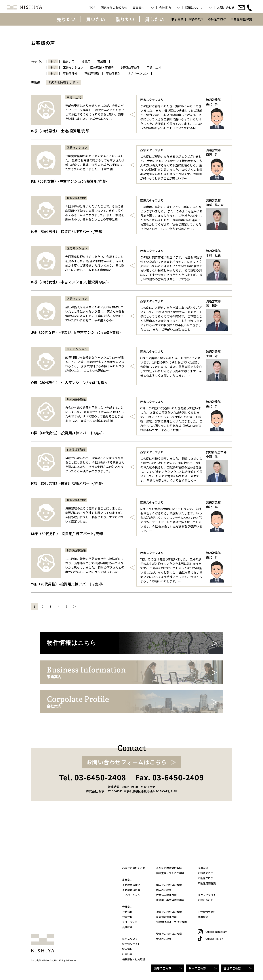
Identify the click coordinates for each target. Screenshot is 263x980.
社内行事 (127, 954)
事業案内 (127, 880)
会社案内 (127, 907)
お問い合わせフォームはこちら (127, 809)
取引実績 (177, 19)
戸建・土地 (154, 67)
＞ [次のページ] (75, 606)
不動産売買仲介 (131, 885)
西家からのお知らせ (134, 868)
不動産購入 (113, 73)
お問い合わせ (205, 900)
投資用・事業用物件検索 (170, 900)
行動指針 (127, 912)
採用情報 (127, 949)
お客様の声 (196, 19)
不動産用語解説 (241, 19)
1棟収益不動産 (130, 67)
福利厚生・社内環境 (134, 959)
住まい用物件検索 (166, 895)
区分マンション (73, 67)
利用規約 (203, 917)
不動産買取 (92, 73)
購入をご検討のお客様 (169, 885)
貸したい (154, 19)
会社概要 (127, 927)
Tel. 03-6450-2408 (93, 824)
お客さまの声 (205, 873)
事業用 (102, 61)
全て (53, 61)
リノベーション (138, 73)
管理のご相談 (232, 968)
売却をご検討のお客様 (169, 868)
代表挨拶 (127, 917)
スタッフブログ (207, 895)
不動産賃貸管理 (131, 890)
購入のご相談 (197, 968)
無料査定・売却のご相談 (170, 873)
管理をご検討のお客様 (169, 934)
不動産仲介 (70, 73)
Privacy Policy (206, 912)
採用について (130, 939)
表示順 (35, 82)
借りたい (125, 19)
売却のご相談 (163, 968)
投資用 (86, 61)
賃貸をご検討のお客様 (169, 912)
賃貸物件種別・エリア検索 (171, 922)
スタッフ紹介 (130, 922)
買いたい (96, 19)
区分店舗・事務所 (102, 67)
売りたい (66, 19)
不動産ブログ (217, 19)
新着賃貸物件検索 (166, 917)
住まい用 (69, 61)
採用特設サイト (131, 944)
